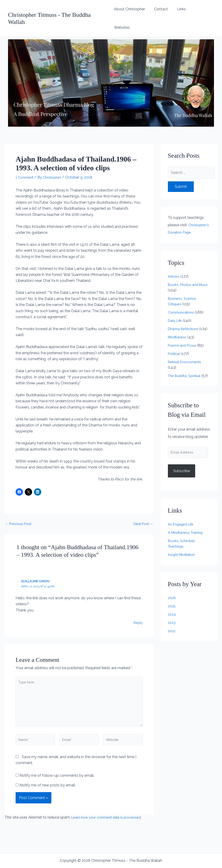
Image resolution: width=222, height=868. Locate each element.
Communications (182, 301)
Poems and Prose (183, 340)
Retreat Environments (186, 356)
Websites (202, 9)
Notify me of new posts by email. (48, 772)
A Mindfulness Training (187, 534)
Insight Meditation (183, 556)
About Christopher (135, 9)
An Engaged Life (182, 525)
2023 (172, 624)
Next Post (143, 505)
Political (175, 348)
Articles (174, 265)
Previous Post (19, 505)
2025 (172, 607)
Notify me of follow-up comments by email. (57, 763)
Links (183, 9)
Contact (164, 9)
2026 (172, 599)
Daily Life (176, 310)
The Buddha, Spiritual (186, 370)
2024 (172, 615)
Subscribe (182, 472)
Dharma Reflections (185, 318)
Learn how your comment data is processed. (109, 805)
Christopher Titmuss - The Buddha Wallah (58, 9)
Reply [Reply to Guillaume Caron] (138, 604)
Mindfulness (178, 332)
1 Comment (25, 159)
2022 (172, 632)
